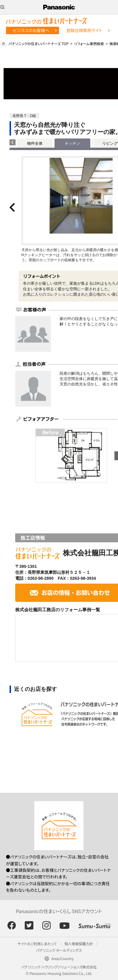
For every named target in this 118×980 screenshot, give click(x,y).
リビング (110, 143)
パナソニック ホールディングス (59, 950)
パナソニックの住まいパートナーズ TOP (38, 44)
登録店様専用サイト (84, 30)
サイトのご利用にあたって (37, 944)
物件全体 (35, 143)
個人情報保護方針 (79, 944)
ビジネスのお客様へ (31, 30)
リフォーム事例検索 (89, 44)
